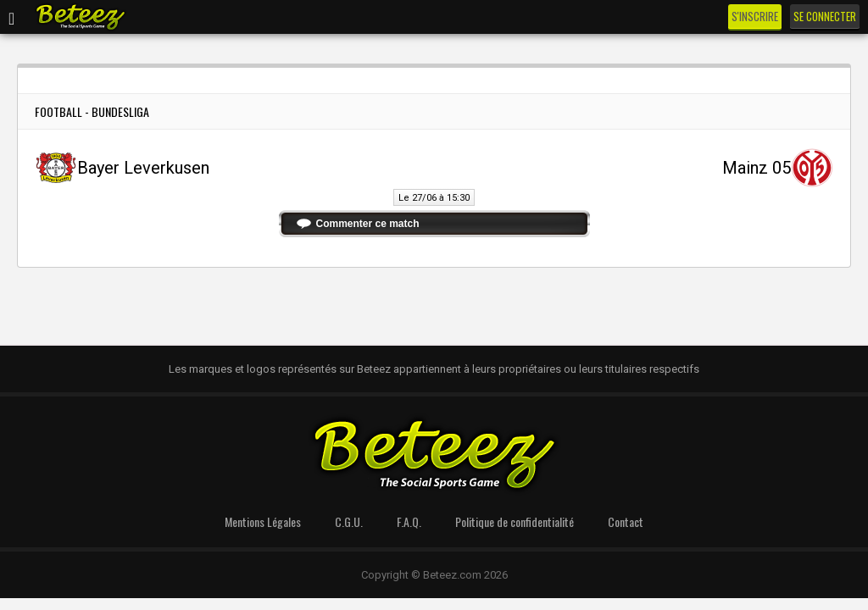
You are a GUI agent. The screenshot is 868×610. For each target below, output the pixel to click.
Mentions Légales (263, 521)
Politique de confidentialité (515, 521)
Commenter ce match (368, 224)
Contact (626, 521)
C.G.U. (349, 521)
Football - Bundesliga (92, 111)
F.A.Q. (409, 521)
